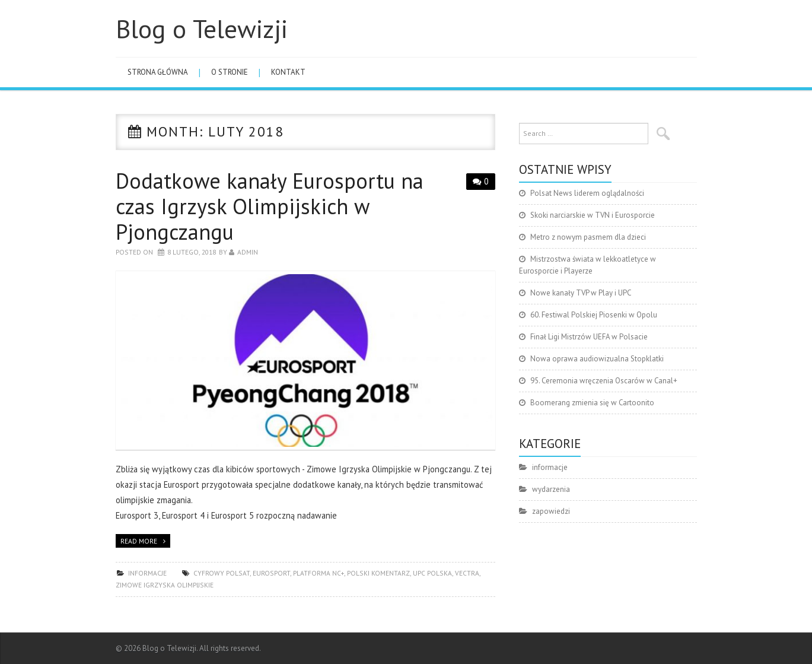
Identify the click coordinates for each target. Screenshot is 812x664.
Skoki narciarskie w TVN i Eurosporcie (593, 215)
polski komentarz (378, 573)
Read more (139, 541)
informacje (147, 573)
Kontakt (288, 72)
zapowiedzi (551, 511)
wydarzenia (551, 489)
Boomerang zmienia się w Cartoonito (592, 403)
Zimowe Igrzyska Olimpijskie (165, 585)
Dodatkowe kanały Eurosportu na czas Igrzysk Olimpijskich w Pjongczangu (270, 206)
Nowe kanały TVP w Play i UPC (581, 293)
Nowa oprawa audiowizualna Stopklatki (597, 359)
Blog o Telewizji (202, 28)
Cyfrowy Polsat (222, 573)
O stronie (230, 72)
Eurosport (271, 573)
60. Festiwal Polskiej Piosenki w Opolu (594, 315)
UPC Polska (432, 573)
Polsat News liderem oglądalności (587, 193)
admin (248, 252)
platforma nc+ (319, 573)
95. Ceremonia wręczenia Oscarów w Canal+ (604, 381)
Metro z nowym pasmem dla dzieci (588, 237)
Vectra (467, 573)
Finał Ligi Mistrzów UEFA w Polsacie (589, 337)
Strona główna (158, 72)
